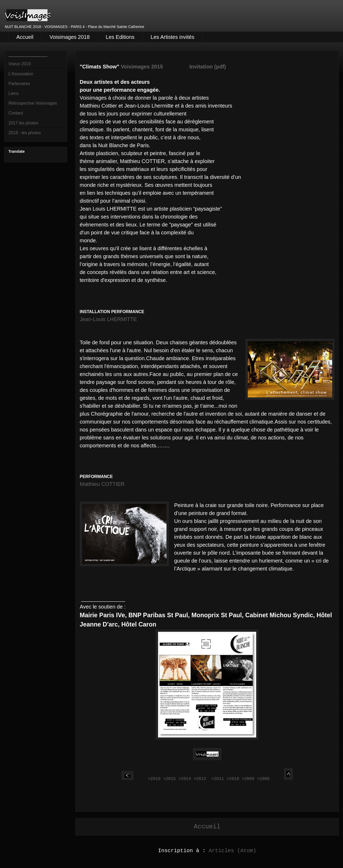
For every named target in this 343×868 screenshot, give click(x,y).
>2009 (248, 779)
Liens (13, 93)
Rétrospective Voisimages (33, 103)
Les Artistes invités (173, 37)
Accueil (25, 37)
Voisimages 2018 (69, 37)
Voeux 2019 (20, 64)
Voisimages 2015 (142, 67)
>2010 (233, 779)
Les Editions (120, 37)
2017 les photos (23, 123)
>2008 (263, 779)
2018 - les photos (25, 133)
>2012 (200, 779)
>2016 (154, 779)
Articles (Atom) (232, 851)
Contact (16, 113)
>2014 (185, 779)
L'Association (21, 74)
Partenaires (19, 84)
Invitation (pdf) (208, 67)
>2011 (218, 779)
